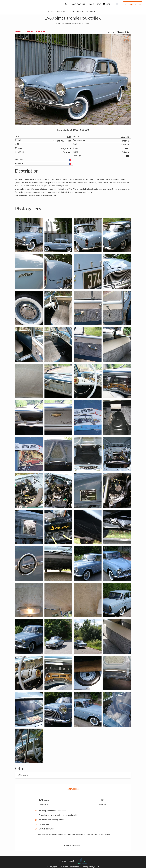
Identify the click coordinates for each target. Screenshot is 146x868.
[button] (118, 4)
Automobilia (77, 12)
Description (66, 23)
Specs (58, 23)
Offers (87, 23)
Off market (92, 12)
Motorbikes (62, 12)
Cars (51, 12)
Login (108, 4)
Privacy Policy (94, 867)
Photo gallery (77, 23)
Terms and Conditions (78, 867)
